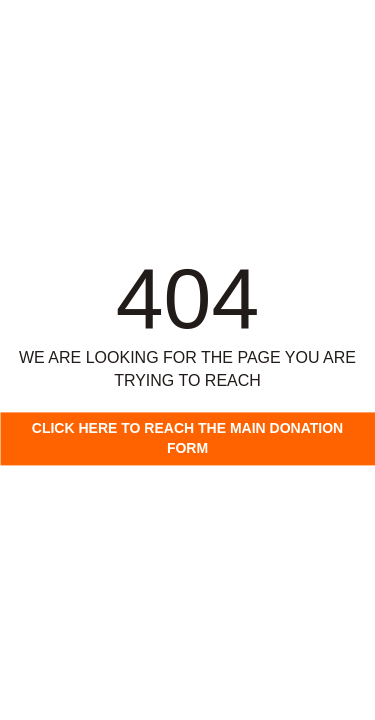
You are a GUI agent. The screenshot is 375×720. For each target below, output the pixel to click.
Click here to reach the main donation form (187, 438)
